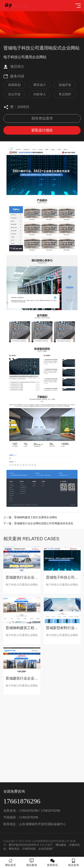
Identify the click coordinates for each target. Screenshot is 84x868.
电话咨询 (73, 863)
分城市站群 (29, 849)
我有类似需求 (42, 118)
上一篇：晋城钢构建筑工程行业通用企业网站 (30, 517)
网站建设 (61, 845)
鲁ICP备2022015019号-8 (24, 845)
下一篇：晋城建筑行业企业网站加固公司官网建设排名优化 (38, 523)
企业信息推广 (46, 849)
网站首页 (11, 863)
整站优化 (14, 849)
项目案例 (32, 863)
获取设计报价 (42, 130)
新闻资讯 (53, 863)
